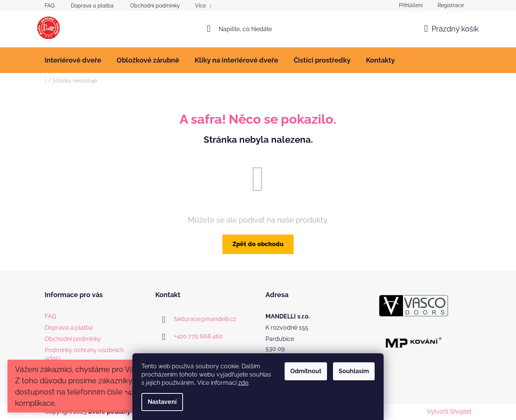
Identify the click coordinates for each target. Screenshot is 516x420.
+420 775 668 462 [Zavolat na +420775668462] (198, 336)
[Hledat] (258, 29)
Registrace (451, 5)
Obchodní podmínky (155, 6)
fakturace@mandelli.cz (205, 319)
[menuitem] (73, 60)
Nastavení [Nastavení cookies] (162, 402)
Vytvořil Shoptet (449, 412)
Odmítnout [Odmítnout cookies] (306, 371)
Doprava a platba (92, 6)
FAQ (49, 6)
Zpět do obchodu (258, 244)
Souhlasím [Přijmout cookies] (354, 371)
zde (243, 383)
